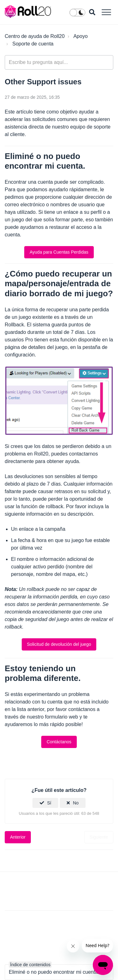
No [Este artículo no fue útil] (76, 803)
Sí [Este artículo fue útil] (49, 803)
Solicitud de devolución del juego (59, 644)
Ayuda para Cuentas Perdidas (59, 252)
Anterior (18, 837)
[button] (106, 12)
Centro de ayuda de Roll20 (35, 36)
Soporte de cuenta (33, 44)
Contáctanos (59, 742)
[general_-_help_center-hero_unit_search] (59, 62)
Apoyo (80, 36)
